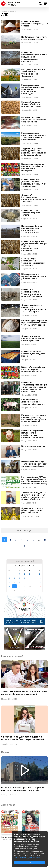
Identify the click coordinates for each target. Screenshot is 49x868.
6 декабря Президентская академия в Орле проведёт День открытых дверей (22, 738)
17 (30, 582)
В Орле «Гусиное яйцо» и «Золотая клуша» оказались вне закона (33, 369)
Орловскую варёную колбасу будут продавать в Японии (34, 354)
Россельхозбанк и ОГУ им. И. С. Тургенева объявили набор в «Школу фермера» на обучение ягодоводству (34, 480)
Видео (5, 752)
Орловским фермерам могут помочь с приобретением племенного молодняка (33, 434)
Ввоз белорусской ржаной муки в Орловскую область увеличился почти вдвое (34, 323)
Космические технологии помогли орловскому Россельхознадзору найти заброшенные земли (34, 419)
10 (30, 578)
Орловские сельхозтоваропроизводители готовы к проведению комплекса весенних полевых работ (34, 387)
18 (35, 582)
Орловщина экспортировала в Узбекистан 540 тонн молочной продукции (32, 293)
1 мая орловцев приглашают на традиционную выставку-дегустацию (34, 262)
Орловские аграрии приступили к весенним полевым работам (33, 338)
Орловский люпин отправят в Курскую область (31, 213)
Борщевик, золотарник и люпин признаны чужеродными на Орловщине (33, 73)
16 (24, 582)
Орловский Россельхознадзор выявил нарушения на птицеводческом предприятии (34, 57)
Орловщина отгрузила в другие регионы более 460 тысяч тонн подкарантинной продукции (34, 246)
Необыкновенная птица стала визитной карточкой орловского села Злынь (34, 464)
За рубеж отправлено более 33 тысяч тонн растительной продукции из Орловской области (34, 152)
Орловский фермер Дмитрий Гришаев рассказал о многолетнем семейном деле (34, 183)
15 (19, 582)
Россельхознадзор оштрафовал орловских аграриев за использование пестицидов (33, 89)
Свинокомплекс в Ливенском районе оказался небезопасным (33, 402)
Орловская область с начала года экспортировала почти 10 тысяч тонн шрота (34, 308)
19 (40, 582)
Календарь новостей (25, 561)
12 (40, 578)
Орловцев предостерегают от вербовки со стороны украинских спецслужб (23, 789)
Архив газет (8, 805)
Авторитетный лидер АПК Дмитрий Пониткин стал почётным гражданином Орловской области (34, 496)
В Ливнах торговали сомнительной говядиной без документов (34, 120)
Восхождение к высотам (33, 446)
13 (9, 582)
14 (14, 582)
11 (35, 578)
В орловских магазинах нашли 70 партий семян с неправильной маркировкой (34, 167)
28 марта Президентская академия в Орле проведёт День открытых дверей (24, 693)
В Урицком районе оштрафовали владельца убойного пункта (34, 276)
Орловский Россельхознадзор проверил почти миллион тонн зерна (33, 198)
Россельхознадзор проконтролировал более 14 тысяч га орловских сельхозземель (34, 136)
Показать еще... (24, 530)
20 (45, 540)
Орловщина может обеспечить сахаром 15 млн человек (35, 24)
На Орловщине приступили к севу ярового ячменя (34, 38)
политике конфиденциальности (27, 858)
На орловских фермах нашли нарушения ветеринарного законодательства (32, 229)
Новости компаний (12, 656)
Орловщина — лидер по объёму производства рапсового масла (33, 510)
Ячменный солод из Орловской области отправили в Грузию (31, 104)
